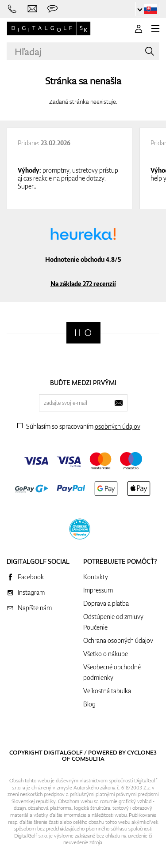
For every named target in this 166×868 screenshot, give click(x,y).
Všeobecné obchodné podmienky (112, 672)
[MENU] (155, 29)
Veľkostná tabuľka (107, 691)
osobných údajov (118, 426)
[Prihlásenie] (139, 29)
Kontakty (96, 577)
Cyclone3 (142, 752)
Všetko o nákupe (106, 654)
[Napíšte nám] (33, 9)
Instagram (31, 592)
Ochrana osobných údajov (118, 640)
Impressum (98, 590)
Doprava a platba (106, 603)
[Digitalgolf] (83, 333)
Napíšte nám (35, 608)
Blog (89, 704)
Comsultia (88, 759)
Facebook (31, 577)
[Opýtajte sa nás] (52, 9)
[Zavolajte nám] (12, 9)
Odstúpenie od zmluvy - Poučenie (115, 622)
